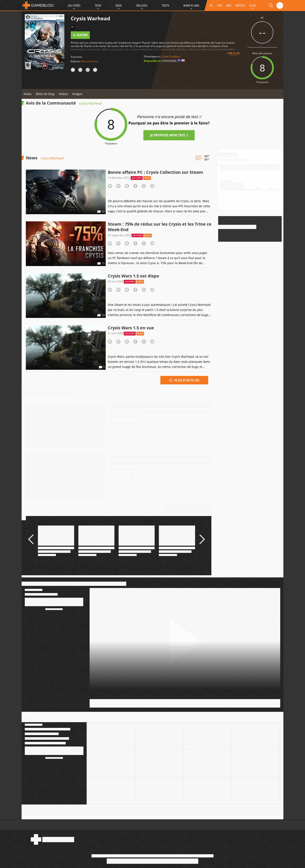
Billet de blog (45, 94)
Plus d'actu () (184, 380)
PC (211, 6)
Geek (119, 6)
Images (77, 94)
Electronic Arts (90, 61)
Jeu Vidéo (74, 6)
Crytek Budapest (171, 56)
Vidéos (63, 94)
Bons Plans (191, 6)
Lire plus (233, 53)
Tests (165, 6)
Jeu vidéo (137, 178)
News (28, 94)
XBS (229, 6)
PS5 (220, 6)
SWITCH (240, 6)
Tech (98, 6)
